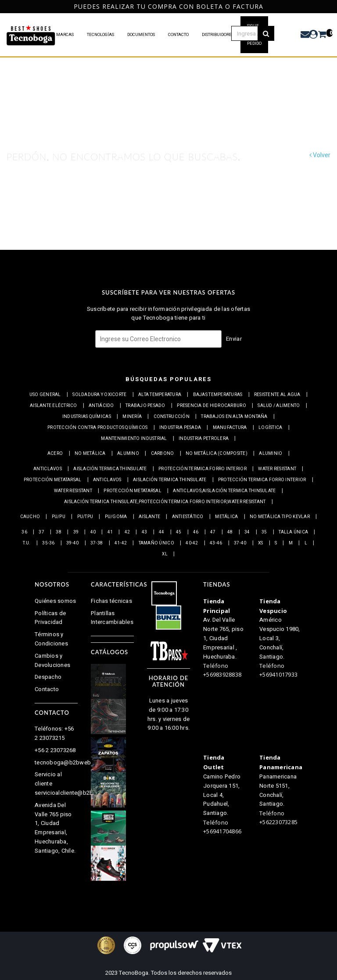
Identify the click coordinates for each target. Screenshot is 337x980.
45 (179, 532)
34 (247, 532)
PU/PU (59, 517)
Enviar (234, 339)
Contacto (47, 689)
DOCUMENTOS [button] (141, 35)
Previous (3, 6)
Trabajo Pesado (145, 406)
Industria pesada (180, 428)
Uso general (45, 395)
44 (162, 532)
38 (59, 532)
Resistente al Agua (277, 395)
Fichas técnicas (111, 601)
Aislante (149, 517)
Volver (320, 155)
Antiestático (188, 517)
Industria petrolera (204, 439)
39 (76, 532)
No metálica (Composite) (217, 454)
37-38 (97, 543)
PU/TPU (85, 517)
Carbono (163, 454)
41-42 (121, 543)
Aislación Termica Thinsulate (110, 469)
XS (261, 543)
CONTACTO (178, 35)
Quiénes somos (55, 601)
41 (110, 532)
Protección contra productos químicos (97, 428)
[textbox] (253, 33)
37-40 (240, 543)
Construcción (172, 417)
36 (24, 532)
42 (127, 532)
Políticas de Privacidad (50, 618)
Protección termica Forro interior (203, 469)
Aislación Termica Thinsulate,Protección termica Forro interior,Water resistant (165, 502)
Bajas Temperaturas (218, 395)
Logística (270, 428)
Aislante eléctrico (54, 406)
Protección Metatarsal (52, 480)
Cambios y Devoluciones (52, 660)
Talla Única (293, 532)
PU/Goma (116, 517)
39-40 (72, 543)
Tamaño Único (156, 543)
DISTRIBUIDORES (218, 35)
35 (264, 532)
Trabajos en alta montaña (234, 417)
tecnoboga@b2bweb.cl (66, 762)
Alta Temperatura (160, 395)
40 (93, 532)
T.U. (27, 543)
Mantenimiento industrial (134, 439)
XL (165, 554)
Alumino (128, 454)
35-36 (48, 543)
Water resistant (277, 469)
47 (213, 532)
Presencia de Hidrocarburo (212, 406)
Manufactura (230, 428)
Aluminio (271, 454)
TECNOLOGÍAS (100, 35)
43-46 (216, 543)
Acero (55, 454)
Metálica (226, 517)
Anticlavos (48, 469)
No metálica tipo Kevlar (280, 517)
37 (41, 532)
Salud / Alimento (279, 406)
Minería (132, 417)
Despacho (48, 677)
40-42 (192, 543)
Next (332, 6)
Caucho (30, 517)
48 (230, 532)
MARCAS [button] (65, 35)
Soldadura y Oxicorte (99, 395)
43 (145, 532)
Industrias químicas (87, 417)
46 (196, 532)
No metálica (90, 454)
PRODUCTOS (31, 35)
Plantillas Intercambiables (112, 618)
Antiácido (101, 406)
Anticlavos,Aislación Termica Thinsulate (224, 491)
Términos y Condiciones (51, 639)
